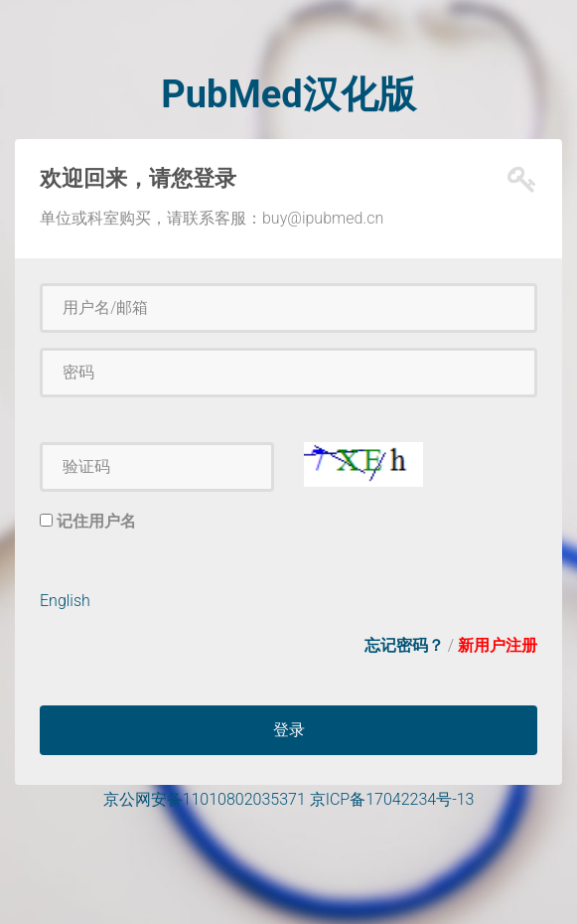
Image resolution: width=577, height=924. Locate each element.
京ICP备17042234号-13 (392, 799)
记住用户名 (96, 521)
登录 (289, 730)
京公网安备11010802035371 (205, 799)
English (65, 601)
